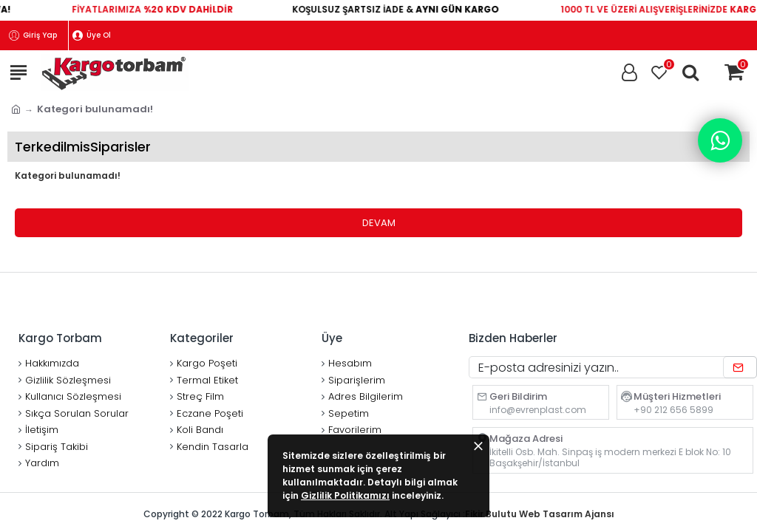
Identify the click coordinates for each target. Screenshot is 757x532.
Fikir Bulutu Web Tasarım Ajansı (540, 514)
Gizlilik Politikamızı (345, 495)
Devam (379, 223)
